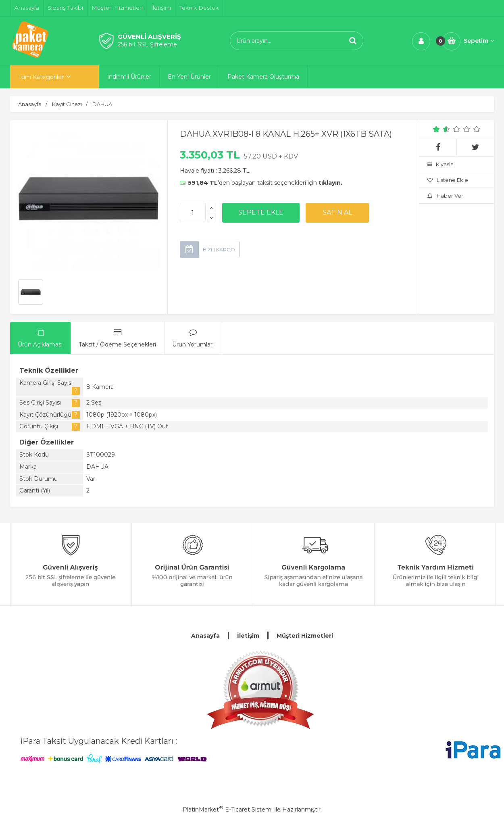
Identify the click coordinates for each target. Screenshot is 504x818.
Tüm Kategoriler (41, 77)
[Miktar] (193, 213)
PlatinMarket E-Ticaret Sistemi (228, 810)
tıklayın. (330, 183)
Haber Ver (445, 196)
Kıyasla (440, 164)
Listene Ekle (448, 180)
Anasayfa (205, 636)
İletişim (248, 636)
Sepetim (479, 41)
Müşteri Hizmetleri (305, 636)
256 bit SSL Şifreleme (147, 44)
